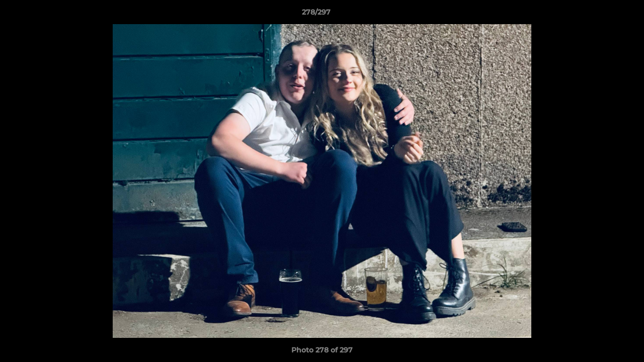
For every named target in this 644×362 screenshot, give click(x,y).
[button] (602, 15)
